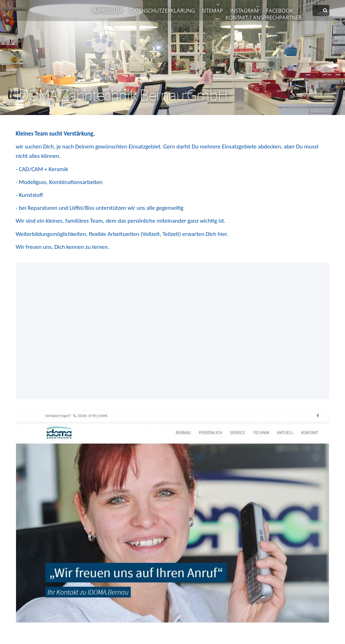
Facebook (279, 10)
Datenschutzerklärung (162, 10)
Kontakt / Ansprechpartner (263, 17)
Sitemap (212, 10)
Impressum (108, 10)
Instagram (244, 10)
